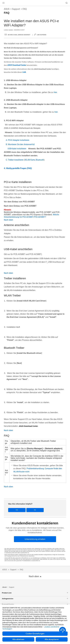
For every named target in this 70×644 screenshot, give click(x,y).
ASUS (7, 9)
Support (16, 9)
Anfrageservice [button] (35, 599)
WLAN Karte (30, 160)
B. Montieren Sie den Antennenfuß (20, 144)
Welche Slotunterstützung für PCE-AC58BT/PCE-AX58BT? (31, 216)
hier (55, 92)
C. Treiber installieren (15, 160)
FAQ (25, 9)
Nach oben (8, 220)
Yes (17, 510)
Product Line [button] (35, 593)
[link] (35, 3)
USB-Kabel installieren (17, 149)
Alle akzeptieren (52, 639)
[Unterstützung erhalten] (35, 539)
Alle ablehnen (18, 639)
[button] (3, 3)
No (35, 510)
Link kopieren (42, 35)
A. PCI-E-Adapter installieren (17, 140)
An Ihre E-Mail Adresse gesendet (19, 35)
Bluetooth (40, 160)
